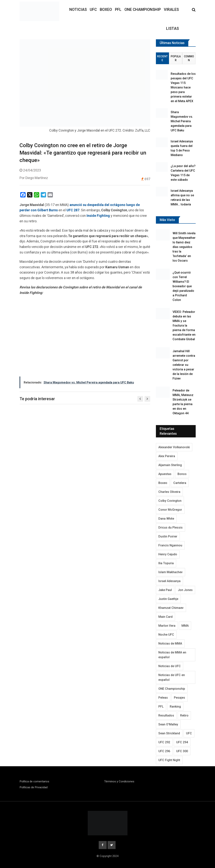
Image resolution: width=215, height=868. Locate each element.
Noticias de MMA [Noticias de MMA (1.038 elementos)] (170, 644)
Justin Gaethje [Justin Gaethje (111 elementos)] (168, 599)
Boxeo (106, 9)
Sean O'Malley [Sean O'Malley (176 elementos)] (168, 724)
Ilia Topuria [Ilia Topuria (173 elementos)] (166, 563)
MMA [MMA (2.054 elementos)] (185, 626)
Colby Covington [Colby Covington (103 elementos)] (170, 501)
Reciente (162, 58)
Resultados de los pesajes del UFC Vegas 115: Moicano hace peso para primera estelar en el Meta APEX (183, 87)
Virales (171, 9)
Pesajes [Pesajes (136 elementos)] (179, 698)
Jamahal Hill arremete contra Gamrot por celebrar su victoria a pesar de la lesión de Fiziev (184, 365)
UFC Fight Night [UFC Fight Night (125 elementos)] (169, 760)
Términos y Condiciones (119, 781)
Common (189, 58)
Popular (176, 58)
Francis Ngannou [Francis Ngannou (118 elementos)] (170, 545)
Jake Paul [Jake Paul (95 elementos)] (165, 590)
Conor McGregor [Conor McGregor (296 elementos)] (170, 510)
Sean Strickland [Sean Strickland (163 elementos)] (169, 733)
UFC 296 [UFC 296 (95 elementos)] (164, 751)
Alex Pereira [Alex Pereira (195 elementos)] (167, 456)
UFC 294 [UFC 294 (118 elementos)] (182, 742)
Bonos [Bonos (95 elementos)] (182, 474)
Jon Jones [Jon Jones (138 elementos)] (185, 590)
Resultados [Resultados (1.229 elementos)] (166, 715)
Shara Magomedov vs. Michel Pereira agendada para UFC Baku (182, 121)
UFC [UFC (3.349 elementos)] (189, 733)
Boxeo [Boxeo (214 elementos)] (163, 483)
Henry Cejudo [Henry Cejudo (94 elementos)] (168, 554)
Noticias (78, 9)
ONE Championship (143, 9)
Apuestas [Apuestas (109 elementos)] (165, 474)
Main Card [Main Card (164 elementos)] (165, 617)
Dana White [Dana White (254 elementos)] (166, 519)
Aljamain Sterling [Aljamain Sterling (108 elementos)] (170, 465)
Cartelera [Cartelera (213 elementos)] (180, 483)
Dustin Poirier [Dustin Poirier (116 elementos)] (168, 536)
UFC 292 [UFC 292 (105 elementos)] (164, 742)
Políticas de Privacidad (34, 787)
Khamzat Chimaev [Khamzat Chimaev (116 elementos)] (171, 608)
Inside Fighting (98, 216)
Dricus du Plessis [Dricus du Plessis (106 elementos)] (170, 528)
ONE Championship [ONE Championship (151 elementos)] (172, 689)
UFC (93, 9)
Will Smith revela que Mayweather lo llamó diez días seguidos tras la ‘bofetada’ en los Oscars (184, 247)
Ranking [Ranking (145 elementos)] (175, 707)
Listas (172, 28)
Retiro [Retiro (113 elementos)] (184, 715)
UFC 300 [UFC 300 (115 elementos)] (182, 751)
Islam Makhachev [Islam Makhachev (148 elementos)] (170, 572)
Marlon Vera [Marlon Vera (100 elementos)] (167, 626)
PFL (118, 9)
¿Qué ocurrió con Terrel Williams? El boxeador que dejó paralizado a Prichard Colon (183, 286)
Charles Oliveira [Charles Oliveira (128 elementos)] (169, 492)
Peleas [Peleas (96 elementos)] (163, 698)
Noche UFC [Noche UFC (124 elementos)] (166, 635)
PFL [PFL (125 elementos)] (161, 707)
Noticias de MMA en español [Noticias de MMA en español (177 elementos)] (172, 655)
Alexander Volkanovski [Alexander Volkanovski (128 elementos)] (174, 447)
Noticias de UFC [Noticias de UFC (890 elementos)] (170, 666)
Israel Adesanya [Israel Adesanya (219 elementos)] (169, 581)
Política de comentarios (34, 781)
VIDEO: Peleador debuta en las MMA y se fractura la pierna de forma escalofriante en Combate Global (184, 325)
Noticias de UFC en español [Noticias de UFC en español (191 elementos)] (172, 677)
